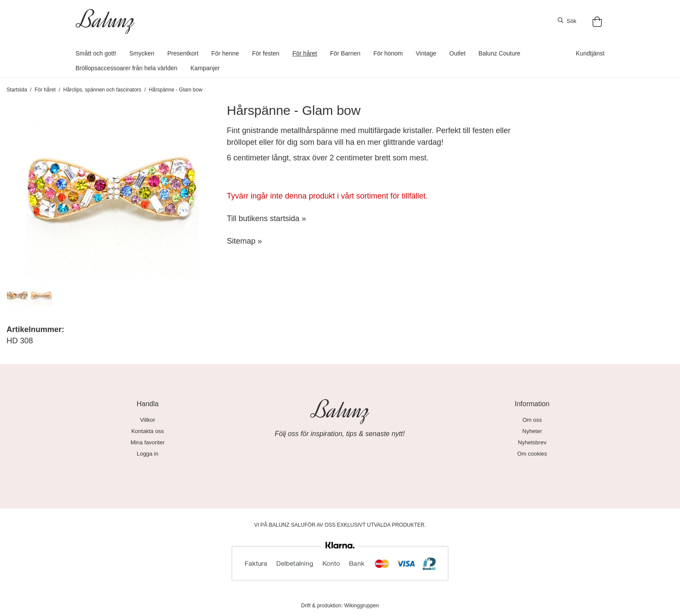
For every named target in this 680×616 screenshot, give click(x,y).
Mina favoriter (148, 442)
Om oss (532, 420)
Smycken (142, 53)
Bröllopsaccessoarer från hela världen (126, 68)
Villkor (148, 420)
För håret (305, 53)
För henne (225, 53)
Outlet (457, 53)
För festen (266, 53)
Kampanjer (205, 68)
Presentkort (183, 53)
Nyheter (532, 431)
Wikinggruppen (362, 606)
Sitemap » (244, 241)
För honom (388, 53)
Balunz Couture (499, 53)
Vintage (426, 53)
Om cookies (532, 454)
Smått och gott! (96, 53)
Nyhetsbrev (532, 442)
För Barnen (345, 53)
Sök (567, 21)
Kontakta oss (148, 431)
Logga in (147, 454)
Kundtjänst (590, 53)
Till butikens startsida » (266, 218)
